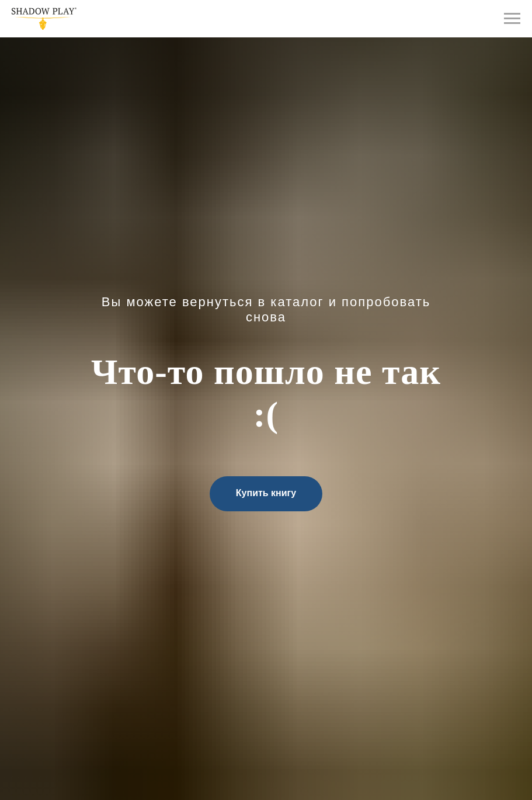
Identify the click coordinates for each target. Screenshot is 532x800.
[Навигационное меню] (512, 19)
